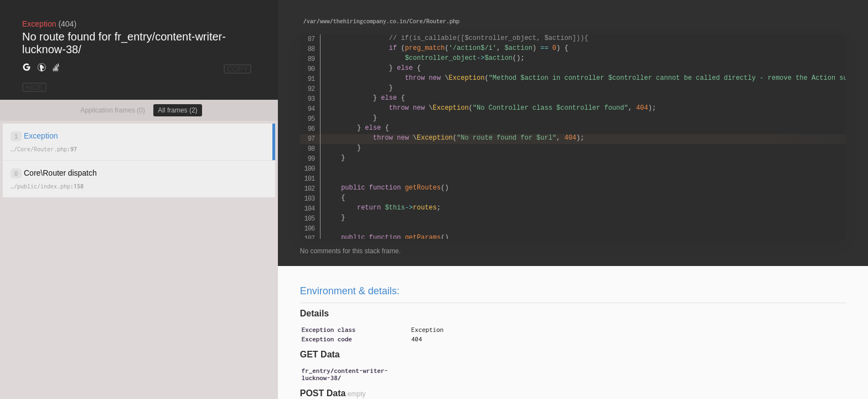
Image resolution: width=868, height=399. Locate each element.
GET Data (320, 354)
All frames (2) (177, 110)
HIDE (34, 87)
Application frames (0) (113, 110)
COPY (237, 69)
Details (314, 313)
